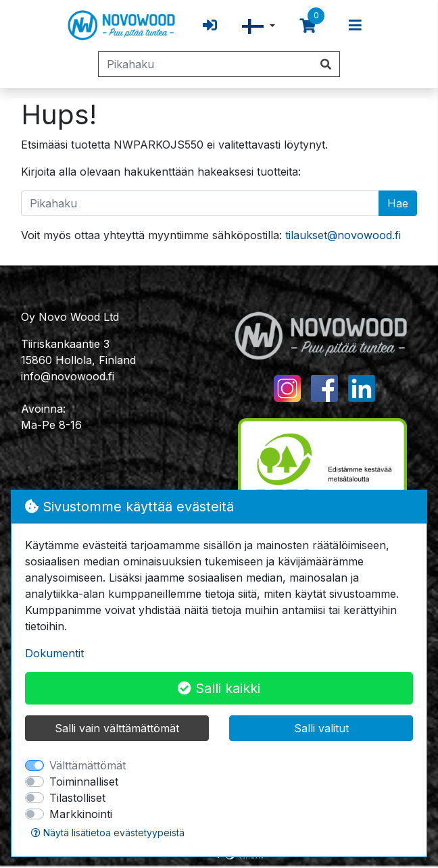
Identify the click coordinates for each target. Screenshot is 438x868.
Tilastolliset (77, 798)
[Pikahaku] (205, 64)
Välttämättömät (88, 765)
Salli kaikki (219, 688)
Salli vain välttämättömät (117, 728)
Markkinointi (81, 814)
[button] (259, 26)
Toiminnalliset (84, 782)
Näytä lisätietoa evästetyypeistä (108, 833)
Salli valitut (321, 728)
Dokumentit (54, 653)
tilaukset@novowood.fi (343, 235)
